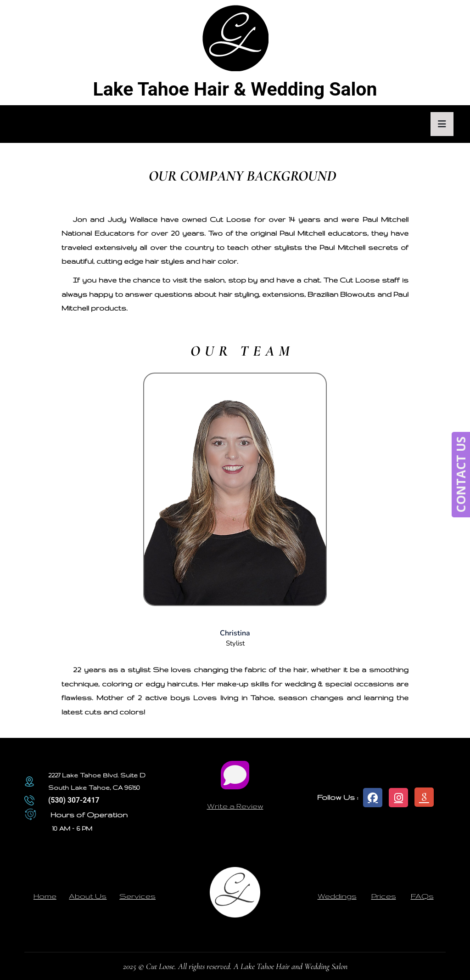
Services (137, 896)
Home (45, 896)
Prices (384, 896)
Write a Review (235, 806)
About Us (88, 896)
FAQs (422, 896)
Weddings (337, 896)
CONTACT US (461, 475)
